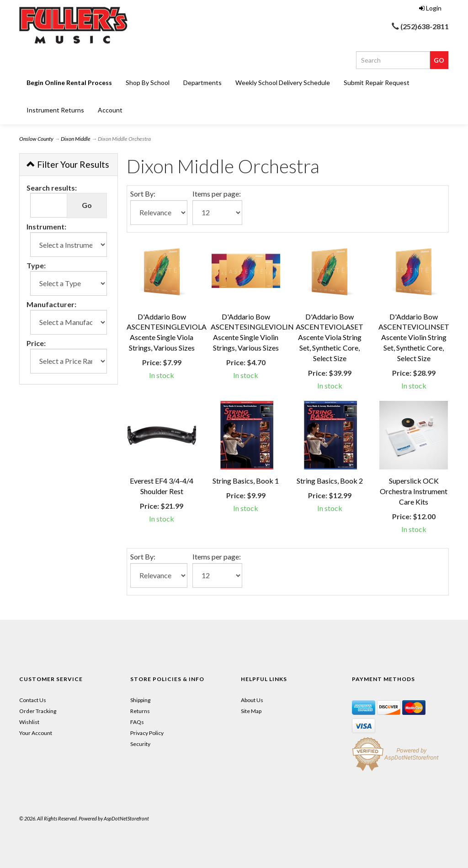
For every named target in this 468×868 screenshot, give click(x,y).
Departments (202, 83)
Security (140, 744)
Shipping (140, 700)
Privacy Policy (147, 733)
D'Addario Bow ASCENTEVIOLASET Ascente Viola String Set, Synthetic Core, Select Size (330, 337)
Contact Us (33, 700)
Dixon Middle (76, 139)
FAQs (137, 722)
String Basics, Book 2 (330, 481)
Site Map (251, 711)
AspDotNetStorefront (126, 818)
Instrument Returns (55, 110)
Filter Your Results (68, 164)
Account (110, 110)
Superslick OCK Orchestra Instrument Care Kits (414, 491)
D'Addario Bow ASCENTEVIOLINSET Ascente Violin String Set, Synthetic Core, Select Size (414, 337)
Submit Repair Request (377, 83)
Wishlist (29, 722)
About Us (252, 700)
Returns (140, 711)
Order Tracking (38, 711)
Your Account (36, 733)
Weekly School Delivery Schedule (283, 83)
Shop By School (148, 83)
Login (430, 8)
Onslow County (36, 139)
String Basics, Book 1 (246, 481)
